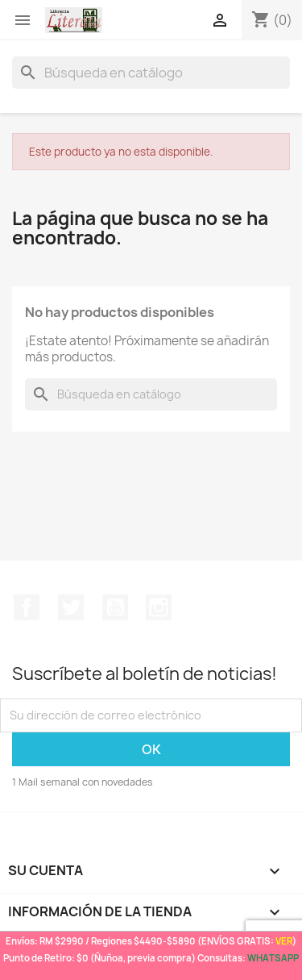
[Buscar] (151, 73)
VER (284, 941)
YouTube (115, 607)
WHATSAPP (273, 958)
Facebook (27, 607)
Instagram (159, 607)
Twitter (71, 607)
